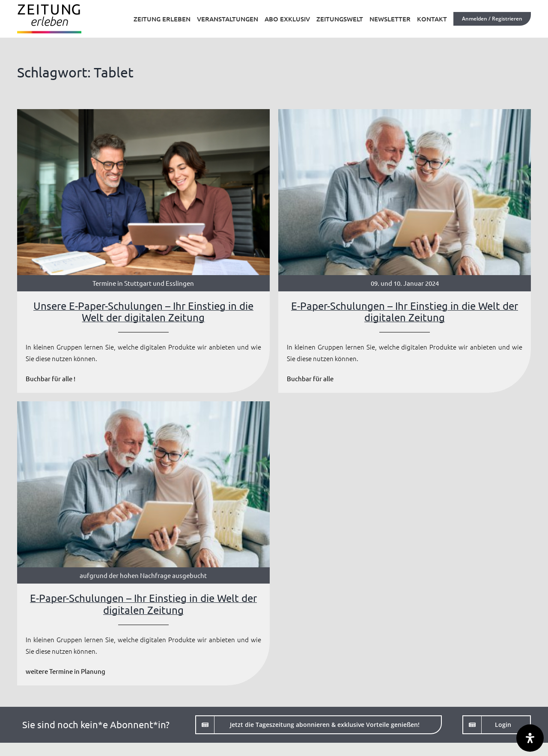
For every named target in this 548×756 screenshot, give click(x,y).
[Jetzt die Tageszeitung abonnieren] (319, 725)
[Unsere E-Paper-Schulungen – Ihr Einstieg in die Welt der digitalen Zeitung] (143, 251)
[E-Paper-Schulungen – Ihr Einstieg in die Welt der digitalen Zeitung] (405, 251)
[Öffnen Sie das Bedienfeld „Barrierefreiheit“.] (530, 738)
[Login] (497, 725)
